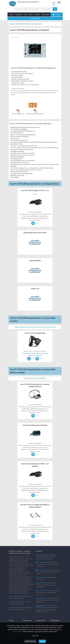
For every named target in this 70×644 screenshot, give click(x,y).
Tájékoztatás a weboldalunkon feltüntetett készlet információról (46, 585)
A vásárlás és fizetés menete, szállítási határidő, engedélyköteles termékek (48, 572)
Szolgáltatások (19, 14)
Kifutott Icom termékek (35, 378)
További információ (30, 641)
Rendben (42, 641)
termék (57, 14)
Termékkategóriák (35, 18)
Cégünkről (37, 14)
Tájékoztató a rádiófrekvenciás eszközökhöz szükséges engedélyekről (48, 600)
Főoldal (11, 14)
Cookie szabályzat (17, 632)
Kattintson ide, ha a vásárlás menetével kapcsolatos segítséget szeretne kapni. (48, 564)
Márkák (31, 14)
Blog (25, 14)
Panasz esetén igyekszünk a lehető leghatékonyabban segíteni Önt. (49, 592)
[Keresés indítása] (55, 9)
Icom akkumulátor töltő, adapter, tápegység (35, 327)
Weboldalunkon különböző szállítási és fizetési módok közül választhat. (47, 557)
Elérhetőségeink (46, 14)
